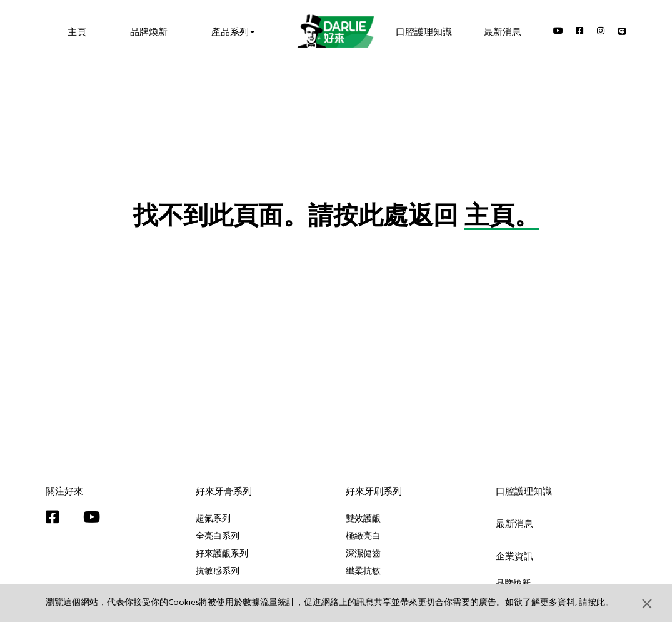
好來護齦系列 (222, 553)
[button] (647, 603)
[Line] (623, 31)
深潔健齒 (363, 553)
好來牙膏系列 (224, 491)
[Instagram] (601, 31)
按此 (596, 603)
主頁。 (502, 218)
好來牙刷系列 (374, 491)
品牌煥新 (149, 31)
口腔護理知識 (424, 31)
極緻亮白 (363, 536)
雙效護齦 (363, 518)
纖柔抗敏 (363, 571)
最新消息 (503, 31)
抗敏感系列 (218, 571)
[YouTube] (558, 31)
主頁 (77, 31)
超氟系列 (213, 518)
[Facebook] (580, 31)
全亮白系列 (218, 536)
